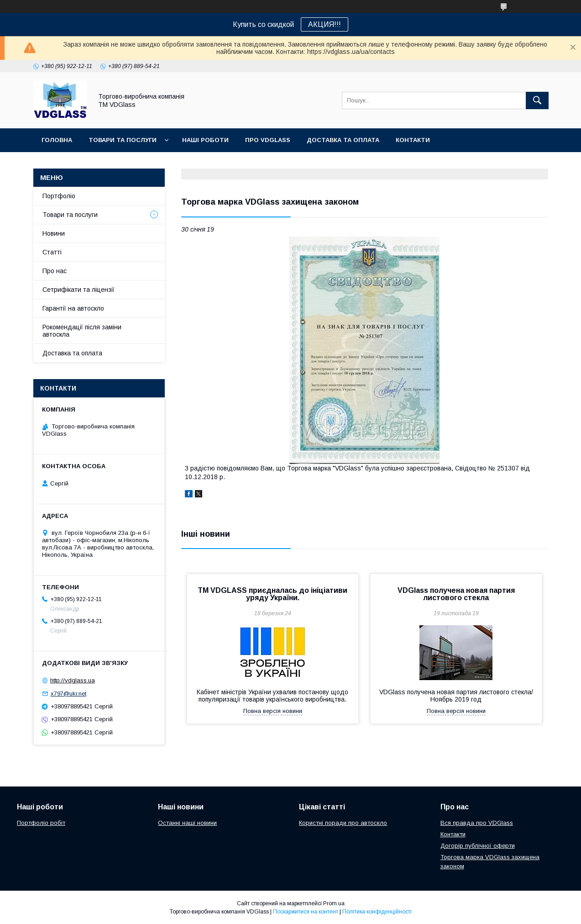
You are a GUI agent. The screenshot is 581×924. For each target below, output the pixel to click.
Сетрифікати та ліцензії (79, 290)
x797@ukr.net (68, 694)
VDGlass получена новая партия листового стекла (456, 594)
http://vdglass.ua (73, 680)
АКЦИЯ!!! (325, 24)
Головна (57, 140)
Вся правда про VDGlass (477, 823)
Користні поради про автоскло (343, 823)
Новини (54, 233)
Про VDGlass (268, 140)
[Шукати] (537, 100)
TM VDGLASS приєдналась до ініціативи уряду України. (272, 594)
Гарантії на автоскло (73, 308)
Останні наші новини (187, 823)
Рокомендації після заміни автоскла (82, 331)
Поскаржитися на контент (306, 912)
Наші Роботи (205, 140)
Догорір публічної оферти (478, 846)
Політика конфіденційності (377, 912)
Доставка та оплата (343, 140)
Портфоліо (59, 196)
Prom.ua (334, 903)
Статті (52, 252)
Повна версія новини (273, 711)
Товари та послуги (123, 140)
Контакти (413, 140)
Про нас (55, 271)
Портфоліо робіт (41, 823)
